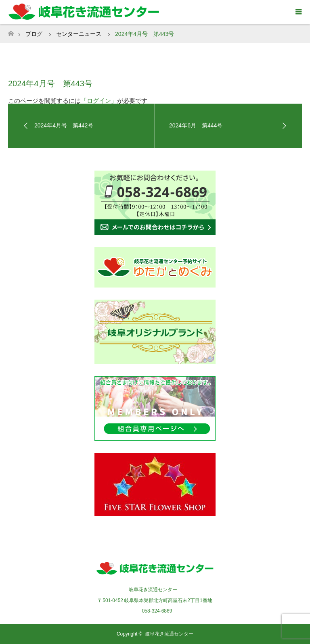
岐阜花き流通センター (169, 634)
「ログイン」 (99, 101)
